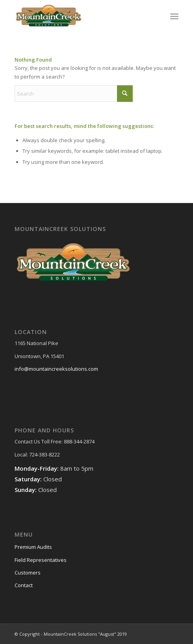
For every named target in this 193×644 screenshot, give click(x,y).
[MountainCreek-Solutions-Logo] (80, 16)
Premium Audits (33, 547)
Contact (24, 585)
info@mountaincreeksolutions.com (56, 369)
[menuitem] (174, 16)
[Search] (74, 94)
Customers (28, 573)
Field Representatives (41, 560)
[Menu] (174, 16)
